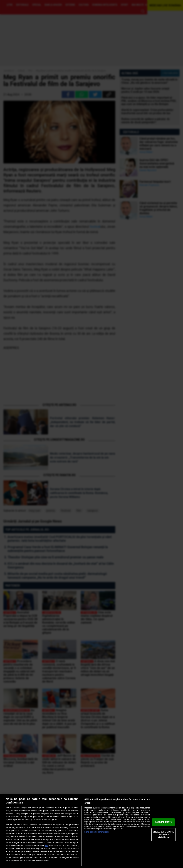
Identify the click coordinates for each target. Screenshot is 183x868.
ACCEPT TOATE (164, 822)
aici (46, 846)
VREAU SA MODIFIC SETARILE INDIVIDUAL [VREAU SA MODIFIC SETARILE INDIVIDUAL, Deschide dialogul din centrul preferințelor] (163, 834)
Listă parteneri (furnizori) (97, 832)
